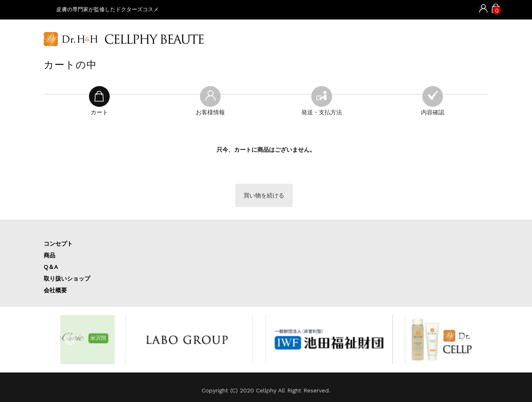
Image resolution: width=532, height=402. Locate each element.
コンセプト (58, 244)
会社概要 (55, 290)
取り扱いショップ (67, 279)
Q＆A (51, 267)
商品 (49, 255)
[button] (70, 340)
